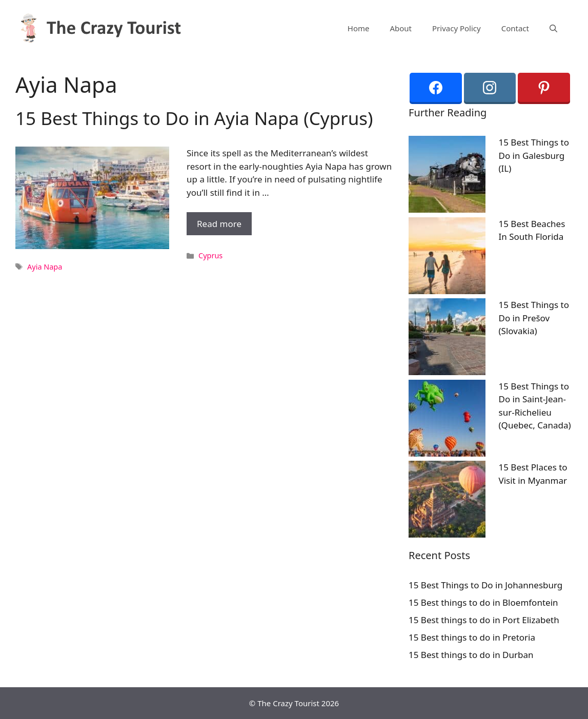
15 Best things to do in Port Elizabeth (484, 620)
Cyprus (210, 255)
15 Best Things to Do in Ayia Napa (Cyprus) (194, 118)
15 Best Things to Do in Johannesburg (485, 585)
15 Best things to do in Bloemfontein (483, 602)
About (401, 28)
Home (359, 28)
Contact (515, 28)
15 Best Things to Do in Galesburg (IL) (534, 155)
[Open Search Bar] (553, 28)
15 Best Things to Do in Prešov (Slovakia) (534, 318)
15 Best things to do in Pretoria (472, 637)
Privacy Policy (457, 28)
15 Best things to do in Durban (471, 655)
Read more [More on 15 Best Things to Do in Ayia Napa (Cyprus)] (219, 224)
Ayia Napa (45, 267)
